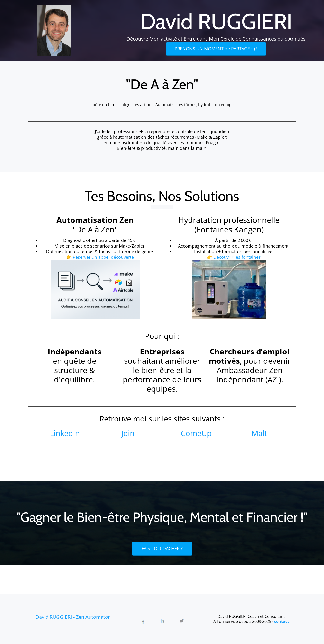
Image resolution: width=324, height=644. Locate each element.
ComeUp (196, 433)
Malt (259, 433)
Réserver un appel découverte (103, 257)
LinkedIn (65, 433)
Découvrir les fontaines (237, 257)
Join (128, 433)
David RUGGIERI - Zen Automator (73, 617)
